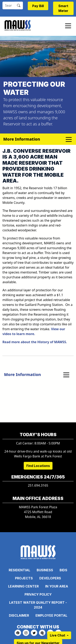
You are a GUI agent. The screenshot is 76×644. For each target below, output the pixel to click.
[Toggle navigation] (68, 26)
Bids (63, 570)
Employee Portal (51, 615)
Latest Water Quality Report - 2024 (38, 605)
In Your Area (57, 586)
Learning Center (23, 586)
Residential (19, 570)
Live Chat (58, 635)
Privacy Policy (38, 594)
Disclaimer (19, 615)
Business (45, 570)
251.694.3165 (38, 485)
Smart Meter (63, 8)
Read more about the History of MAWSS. (35, 342)
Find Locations (38, 466)
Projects (24, 578)
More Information (22, 374)
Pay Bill (38, 6)
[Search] (9, 5)
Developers (50, 578)
